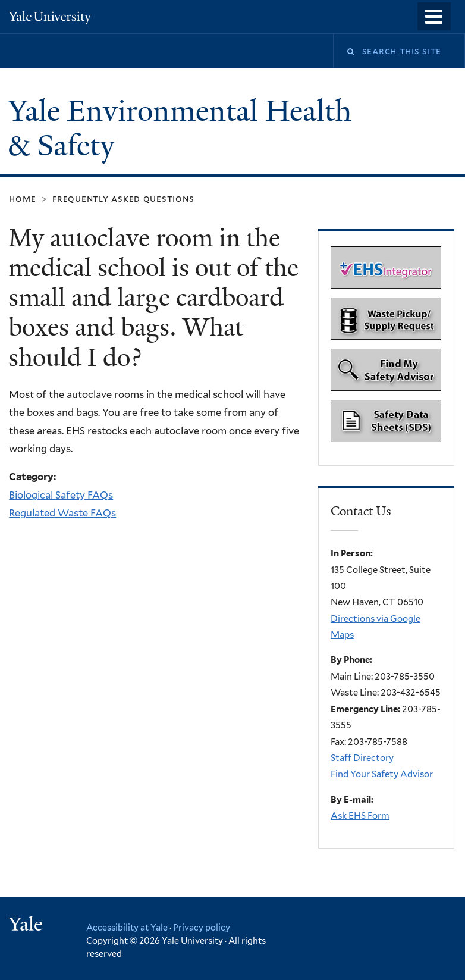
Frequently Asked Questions (123, 198)
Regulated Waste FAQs (62, 513)
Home (22, 198)
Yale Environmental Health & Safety (180, 129)
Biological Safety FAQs (61, 495)
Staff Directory (362, 758)
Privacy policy (202, 927)
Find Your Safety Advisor (382, 774)
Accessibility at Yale (127, 927)
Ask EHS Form (360, 816)
